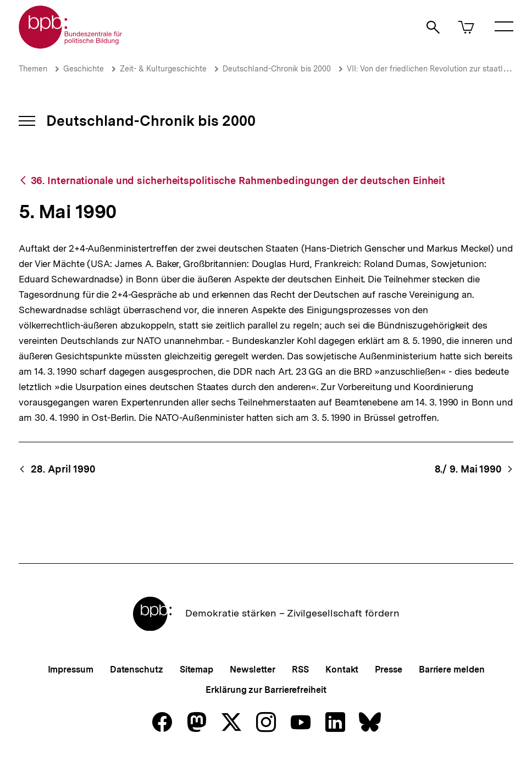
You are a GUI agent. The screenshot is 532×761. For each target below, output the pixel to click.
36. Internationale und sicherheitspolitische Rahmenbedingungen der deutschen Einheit (238, 180)
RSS (300, 670)
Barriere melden (452, 670)
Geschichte (84, 69)
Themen (33, 69)
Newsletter (253, 670)
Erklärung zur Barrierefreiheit (266, 690)
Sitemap (196, 670)
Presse (388, 670)
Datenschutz (137, 670)
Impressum (71, 670)
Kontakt (342, 670)
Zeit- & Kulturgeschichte (163, 69)
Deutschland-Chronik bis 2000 (277, 69)
